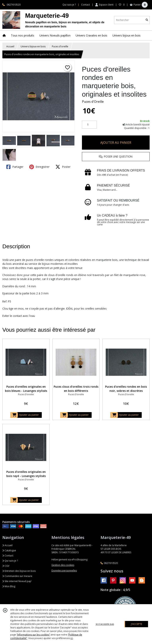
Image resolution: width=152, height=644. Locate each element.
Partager (15, 167)
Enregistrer (39, 167)
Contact (85, 5)
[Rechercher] (147, 20)
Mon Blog (9, 586)
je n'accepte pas (105, 624)
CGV (6, 566)
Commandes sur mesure (17, 576)
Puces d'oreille (60, 46)
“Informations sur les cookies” (33, 635)
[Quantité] (89, 125)
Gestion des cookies (63, 565)
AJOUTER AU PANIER (116, 143)
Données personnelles (64, 571)
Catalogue (9, 550)
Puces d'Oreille (93, 102)
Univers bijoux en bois (33, 46)
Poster (63, 167)
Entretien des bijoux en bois (19, 571)
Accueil (10, 46)
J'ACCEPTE (137, 624)
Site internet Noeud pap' (17, 581)
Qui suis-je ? (10, 561)
